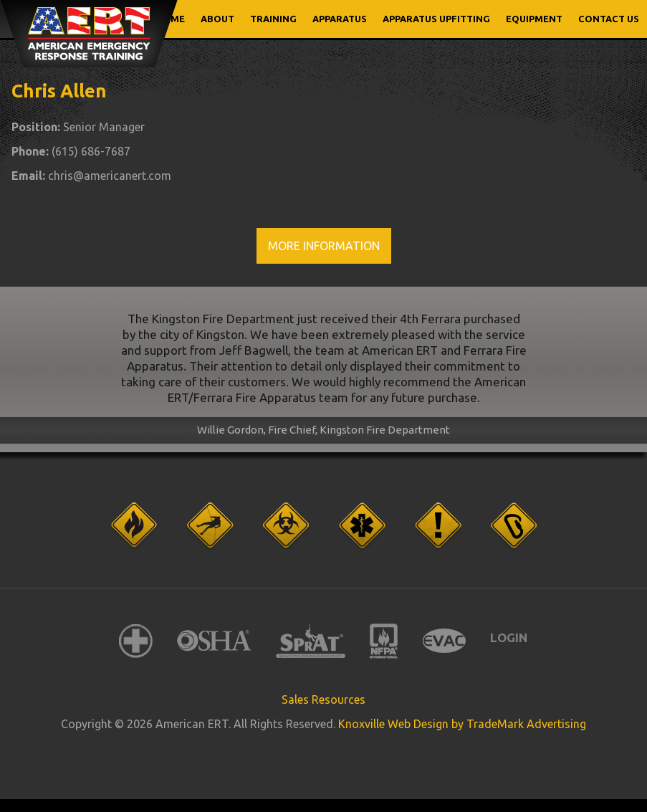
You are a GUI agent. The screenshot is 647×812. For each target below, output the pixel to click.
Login (509, 637)
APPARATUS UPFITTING (436, 19)
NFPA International (384, 641)
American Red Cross (136, 641)
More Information (324, 246)
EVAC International (444, 641)
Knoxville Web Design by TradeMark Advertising (462, 724)
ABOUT (217, 19)
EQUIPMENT (534, 19)
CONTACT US (609, 19)
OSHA (214, 641)
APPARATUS (340, 19)
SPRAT (311, 641)
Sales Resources (323, 699)
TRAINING (273, 19)
